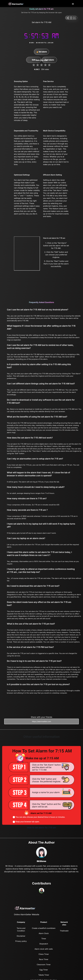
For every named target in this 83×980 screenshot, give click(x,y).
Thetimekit (64, 931)
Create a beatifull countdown (44, 928)
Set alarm (42, 52)
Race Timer (44, 959)
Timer (44, 939)
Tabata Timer (44, 975)
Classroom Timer (44, 965)
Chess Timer (44, 954)
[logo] (16, 4)
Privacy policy (21, 941)
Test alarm (49, 60)
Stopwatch (44, 944)
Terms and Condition (21, 929)
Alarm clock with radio (44, 949)
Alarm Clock (44, 933)
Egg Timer (44, 970)
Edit (34, 60)
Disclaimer (21, 936)
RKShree (42, 861)
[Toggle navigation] (73, 4)
